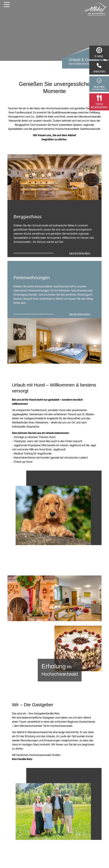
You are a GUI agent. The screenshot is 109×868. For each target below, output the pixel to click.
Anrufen (99, 68)
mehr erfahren (80, 254)
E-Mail (99, 52)
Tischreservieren (99, 102)
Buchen (99, 84)
